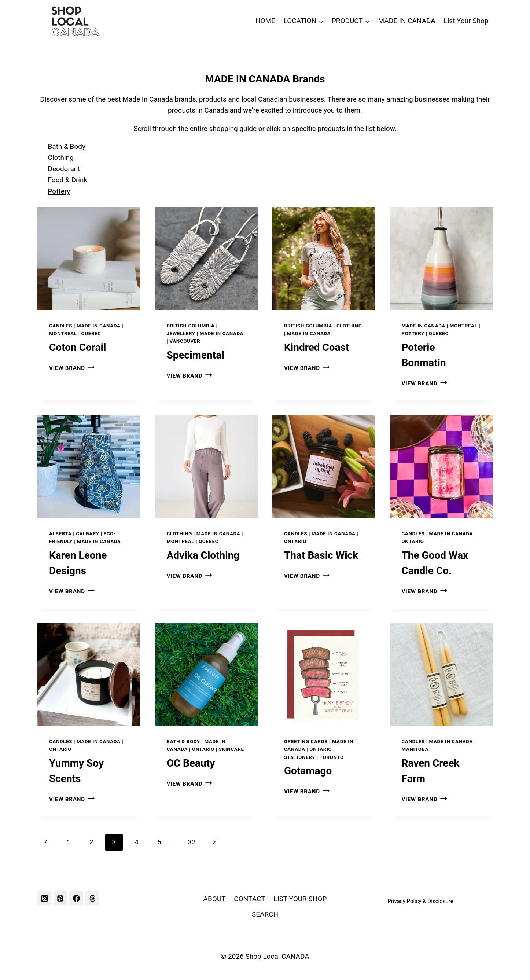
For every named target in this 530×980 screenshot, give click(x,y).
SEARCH (265, 914)
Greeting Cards (306, 742)
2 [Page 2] (91, 842)
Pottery (59, 191)
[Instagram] (44, 898)
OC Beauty (191, 763)
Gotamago (308, 771)
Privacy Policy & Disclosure (420, 901)
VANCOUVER (185, 341)
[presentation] (89, 259)
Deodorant (64, 169)
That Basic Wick (321, 555)
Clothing (61, 157)
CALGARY (88, 534)
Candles (61, 326)
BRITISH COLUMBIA (191, 326)
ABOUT (215, 899)
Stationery (300, 757)
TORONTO (332, 757)
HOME (265, 21)
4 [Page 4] (137, 842)
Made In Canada (99, 326)
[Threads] (92, 898)
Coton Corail (78, 347)
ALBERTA (60, 534)
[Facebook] (76, 898)
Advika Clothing (203, 555)
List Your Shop (466, 21)
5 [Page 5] (159, 842)
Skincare (231, 749)
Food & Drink (68, 180)
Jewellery (181, 333)
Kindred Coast (316, 347)
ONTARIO (295, 541)
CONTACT (249, 899)
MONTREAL (63, 333)
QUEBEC (91, 333)
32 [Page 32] (192, 842)
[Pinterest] (60, 898)
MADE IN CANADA (407, 21)
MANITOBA (415, 749)
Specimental (196, 355)
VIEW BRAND (72, 368)
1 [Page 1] (69, 842)
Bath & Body (67, 146)
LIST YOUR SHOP (300, 899)
